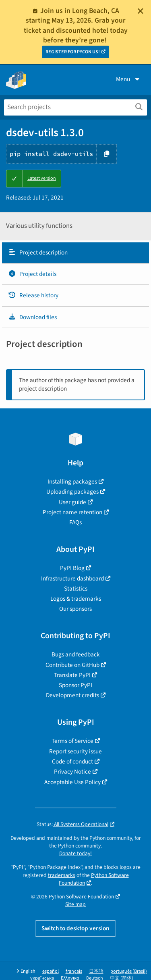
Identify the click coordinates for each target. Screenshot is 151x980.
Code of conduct (72, 761)
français (74, 971)
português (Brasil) (129, 971)
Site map (75, 904)
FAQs (75, 522)
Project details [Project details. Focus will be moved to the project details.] (32, 274)
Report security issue (75, 751)
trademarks (62, 875)
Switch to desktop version (75, 928)
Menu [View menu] (128, 79)
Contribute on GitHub (72, 665)
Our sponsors (75, 609)
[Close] (141, 11)
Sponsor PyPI (75, 685)
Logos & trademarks (76, 599)
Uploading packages (72, 492)
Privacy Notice (72, 772)
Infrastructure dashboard (72, 578)
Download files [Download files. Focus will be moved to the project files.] (32, 317)
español (51, 971)
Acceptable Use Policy (72, 782)
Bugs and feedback (76, 654)
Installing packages (72, 482)
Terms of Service (72, 741)
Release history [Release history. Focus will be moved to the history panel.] (33, 295)
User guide (72, 502)
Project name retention (72, 512)
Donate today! (75, 853)
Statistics (76, 589)
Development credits (72, 695)
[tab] (75, 253)
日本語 (96, 971)
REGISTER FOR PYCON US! (73, 52)
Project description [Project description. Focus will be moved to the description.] (38, 252)
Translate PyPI (72, 675)
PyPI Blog (72, 568)
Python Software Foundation (94, 879)
